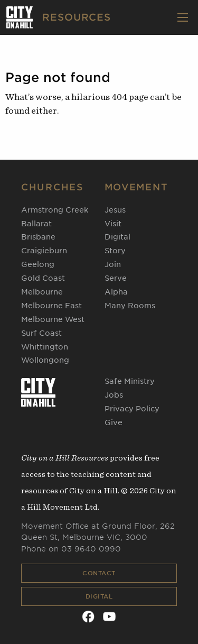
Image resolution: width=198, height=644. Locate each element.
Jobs (114, 395)
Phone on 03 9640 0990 (71, 549)
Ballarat (36, 224)
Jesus (115, 210)
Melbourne (42, 292)
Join (113, 264)
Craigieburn (44, 251)
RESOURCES (77, 17)
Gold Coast (43, 278)
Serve (116, 278)
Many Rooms (130, 306)
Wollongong (45, 360)
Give (114, 422)
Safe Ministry (130, 381)
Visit (113, 224)
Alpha (116, 292)
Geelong (38, 264)
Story (115, 251)
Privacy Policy (132, 409)
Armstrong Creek (55, 210)
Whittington (45, 347)
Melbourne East (51, 306)
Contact (99, 573)
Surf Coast (41, 333)
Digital (99, 596)
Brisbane (38, 237)
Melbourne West (53, 319)
